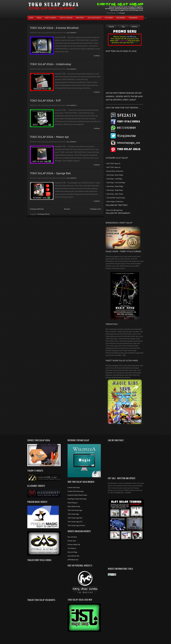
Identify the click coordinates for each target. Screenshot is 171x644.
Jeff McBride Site (73, 560)
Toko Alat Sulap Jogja (75, 510)
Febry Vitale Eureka (74, 506)
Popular (112, 27)
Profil (39, 18)
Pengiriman (133, 18)
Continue (97, 56)
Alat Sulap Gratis (94, 18)
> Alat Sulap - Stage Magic (114, 190)
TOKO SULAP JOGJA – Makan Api (49, 137)
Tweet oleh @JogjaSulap (114, 210)
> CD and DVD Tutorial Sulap (115, 198)
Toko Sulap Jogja (73, 514)
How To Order (50, 18)
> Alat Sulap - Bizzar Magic (114, 175)
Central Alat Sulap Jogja (76, 491)
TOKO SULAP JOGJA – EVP (45, 101)
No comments (72, 33)
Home (31, 18)
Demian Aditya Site (74, 545)
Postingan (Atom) (44, 214)
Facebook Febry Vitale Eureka (77, 495)
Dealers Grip (72, 541)
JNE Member (121, 18)
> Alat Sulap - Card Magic (114, 179)
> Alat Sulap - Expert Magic (115, 186)
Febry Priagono (73, 503)
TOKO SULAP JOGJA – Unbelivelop (50, 64)
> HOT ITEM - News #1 (113, 164)
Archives (134, 27)
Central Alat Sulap (74, 488)
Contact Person (66, 18)
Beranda (67, 209)
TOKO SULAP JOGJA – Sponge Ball (50, 173)
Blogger (122, 13)
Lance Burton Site (73, 556)
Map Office (80, 18)
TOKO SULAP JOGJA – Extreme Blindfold (54, 28)
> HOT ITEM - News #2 (113, 167)
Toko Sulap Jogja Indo (75, 518)
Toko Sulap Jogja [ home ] (76, 525)
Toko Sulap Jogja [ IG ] (75, 522)
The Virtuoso (72, 548)
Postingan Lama (96, 209)
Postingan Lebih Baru (37, 209)
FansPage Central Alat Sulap (77, 499)
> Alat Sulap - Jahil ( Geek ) (114, 194)
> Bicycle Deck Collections (115, 171)
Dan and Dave (72, 537)
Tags (123, 27)
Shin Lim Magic (72, 552)
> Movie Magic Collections (114, 202)
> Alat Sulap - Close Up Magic (115, 183)
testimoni (109, 18)
